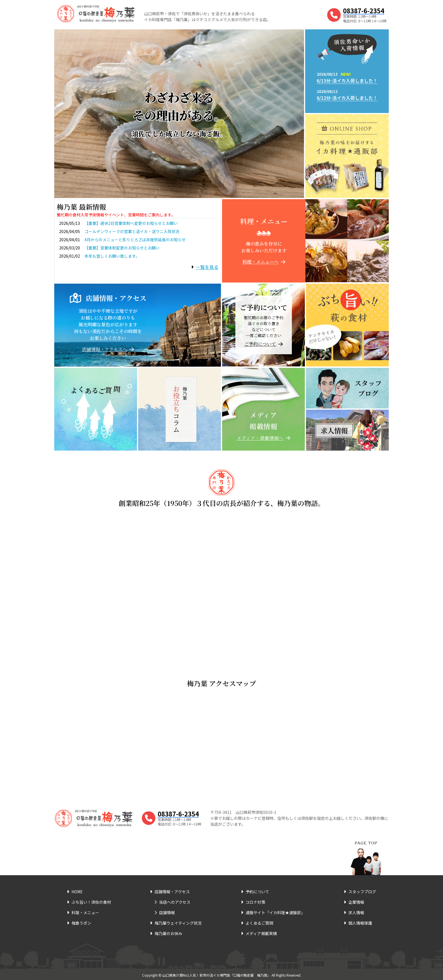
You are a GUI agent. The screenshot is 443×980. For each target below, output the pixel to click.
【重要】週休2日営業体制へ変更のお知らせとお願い (131, 223)
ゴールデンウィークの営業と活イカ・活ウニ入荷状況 (132, 231)
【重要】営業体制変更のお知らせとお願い (122, 248)
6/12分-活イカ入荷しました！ (347, 98)
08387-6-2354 (364, 10)
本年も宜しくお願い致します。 (112, 256)
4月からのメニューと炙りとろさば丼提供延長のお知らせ (135, 240)
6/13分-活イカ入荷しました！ (347, 81)
